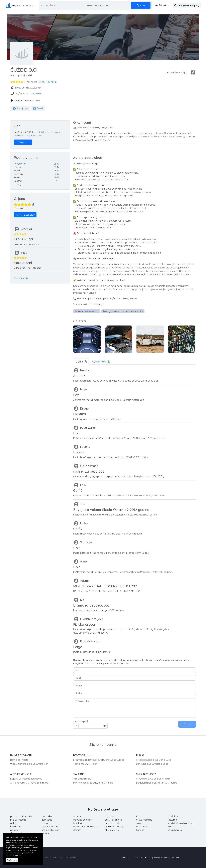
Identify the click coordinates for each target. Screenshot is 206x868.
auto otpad (142, 827)
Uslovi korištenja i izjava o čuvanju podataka (155, 857)
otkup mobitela (144, 820)
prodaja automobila (21, 816)
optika (14, 823)
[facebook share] (193, 72)
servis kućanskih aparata (181, 823)
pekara (14, 830)
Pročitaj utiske (21, 278)
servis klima (79, 816)
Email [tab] (38, 108)
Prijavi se (162, 5)
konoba (140, 830)
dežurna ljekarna (114, 820)
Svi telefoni (37, 93)
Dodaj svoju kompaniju (187, 5)
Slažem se (12, 860)
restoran (172, 820)
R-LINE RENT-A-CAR (21, 755)
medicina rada (112, 823)
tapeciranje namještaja (86, 827)
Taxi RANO (79, 774)
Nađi (141, 5)
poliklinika (47, 816)
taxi (138, 816)
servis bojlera (175, 830)
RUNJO (140, 755)
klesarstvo (16, 827)
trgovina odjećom (83, 820)
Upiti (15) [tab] (81, 361)
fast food (78, 823)
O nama (126, 857)
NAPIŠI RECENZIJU (48, 82)
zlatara (171, 827)
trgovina (109, 816)
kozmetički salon (50, 830)
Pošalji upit (20, 108)
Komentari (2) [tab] (101, 361)
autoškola (47, 833)
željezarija (47, 820)
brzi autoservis (18, 820)
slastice (77, 830)
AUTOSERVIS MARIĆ (21, 774)
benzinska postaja (114, 827)
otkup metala (112, 830)
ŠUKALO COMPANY (146, 774)
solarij (139, 823)
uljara (45, 823)
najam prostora (50, 827)
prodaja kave (175, 816)
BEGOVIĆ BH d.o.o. (83, 755)
